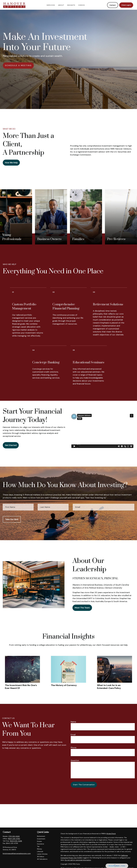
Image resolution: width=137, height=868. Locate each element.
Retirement (41, 836)
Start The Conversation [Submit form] (84, 785)
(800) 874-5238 (16, 841)
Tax (38, 846)
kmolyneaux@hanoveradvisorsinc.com (17, 853)
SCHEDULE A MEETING (18, 65)
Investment (41, 839)
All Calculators (42, 859)
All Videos (41, 857)
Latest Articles (42, 854)
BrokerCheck (111, 834)
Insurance (41, 844)
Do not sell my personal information (78, 860)
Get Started (11, 445)
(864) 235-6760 (14, 839)
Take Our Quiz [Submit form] (12, 519)
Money (40, 849)
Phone (74, 748)
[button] (51, 5)
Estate (39, 841)
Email (73, 735)
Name (73, 722)
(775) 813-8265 (14, 836)
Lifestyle (40, 851)
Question (75, 760)
